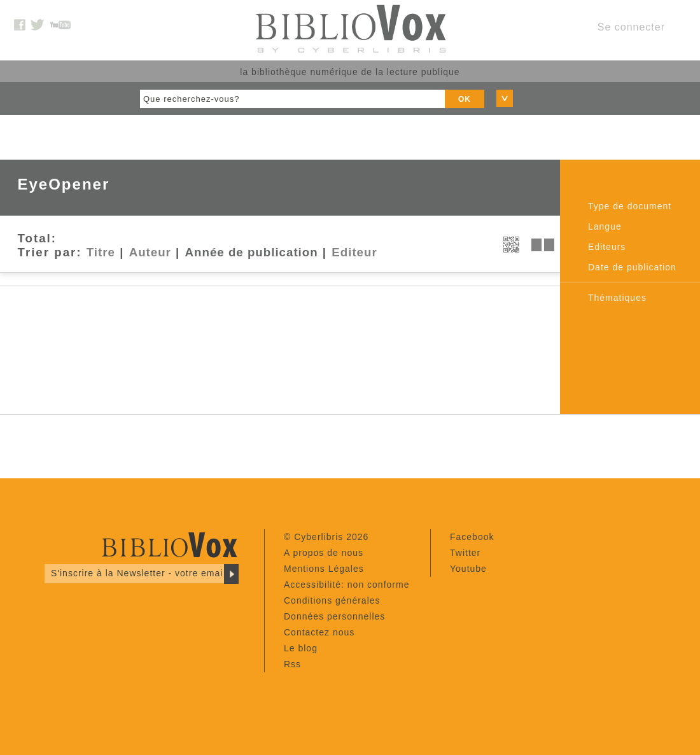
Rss (292, 664)
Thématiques (617, 298)
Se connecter (631, 27)
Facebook (472, 537)
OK (465, 99)
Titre (101, 252)
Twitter (465, 553)
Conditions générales (332, 600)
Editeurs (607, 247)
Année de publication (252, 252)
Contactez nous (319, 632)
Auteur (150, 252)
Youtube (468, 569)
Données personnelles (334, 616)
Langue (605, 226)
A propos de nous (324, 553)
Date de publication (632, 267)
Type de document (630, 206)
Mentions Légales (324, 569)
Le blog (301, 648)
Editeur (354, 252)
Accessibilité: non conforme (346, 585)
